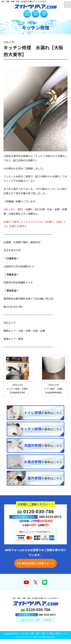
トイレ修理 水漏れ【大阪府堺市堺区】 (54, 389)
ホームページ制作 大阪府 (60, 641)
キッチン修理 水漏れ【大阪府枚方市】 (17, 389)
